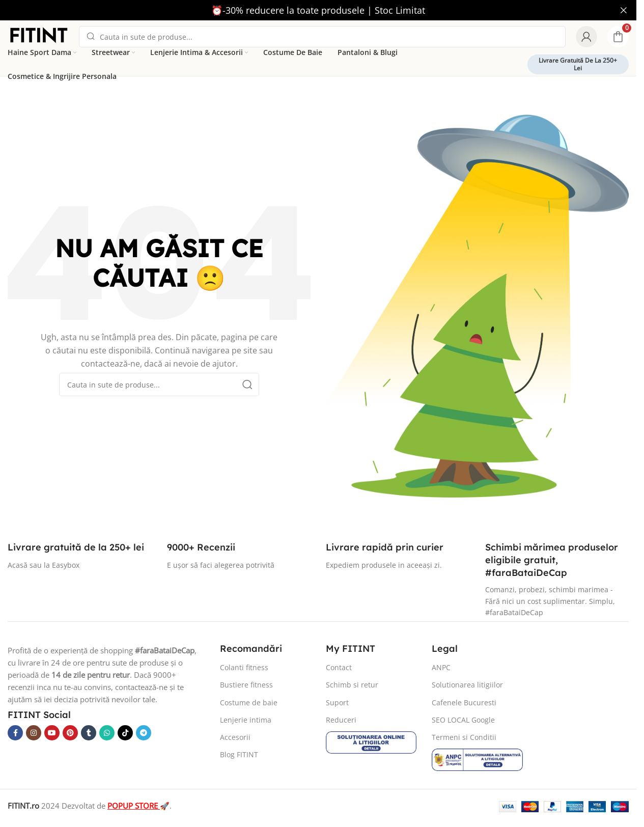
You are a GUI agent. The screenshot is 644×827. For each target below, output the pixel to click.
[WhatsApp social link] (107, 733)
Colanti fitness (244, 667)
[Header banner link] (318, 10)
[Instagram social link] (34, 733)
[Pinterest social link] (70, 733)
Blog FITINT (239, 754)
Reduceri (341, 720)
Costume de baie (249, 702)
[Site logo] (38, 36)
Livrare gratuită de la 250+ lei (578, 64)
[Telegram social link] (144, 733)
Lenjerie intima (246, 720)
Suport (337, 702)
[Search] (322, 37)
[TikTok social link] (125, 733)
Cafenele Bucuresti (464, 702)
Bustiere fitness (246, 685)
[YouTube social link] (52, 733)
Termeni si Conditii (464, 737)
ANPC (441, 667)
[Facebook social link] (15, 733)
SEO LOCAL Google (463, 720)
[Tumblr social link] (89, 733)
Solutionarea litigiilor (467, 685)
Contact (339, 667)
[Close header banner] (624, 10)
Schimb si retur (352, 685)
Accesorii (235, 737)
